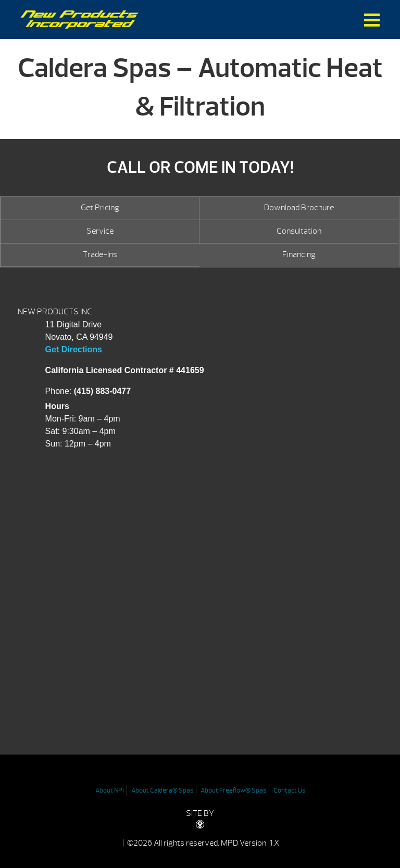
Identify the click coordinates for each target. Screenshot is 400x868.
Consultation (299, 231)
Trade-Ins (100, 254)
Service (100, 231)
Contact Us (289, 790)
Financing (299, 254)
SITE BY (200, 818)
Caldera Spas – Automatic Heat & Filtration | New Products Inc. (79, 20)
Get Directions (74, 349)
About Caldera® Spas (162, 790)
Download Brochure (299, 208)
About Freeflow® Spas (233, 790)
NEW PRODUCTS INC (55, 312)
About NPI (110, 790)
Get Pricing (100, 208)
